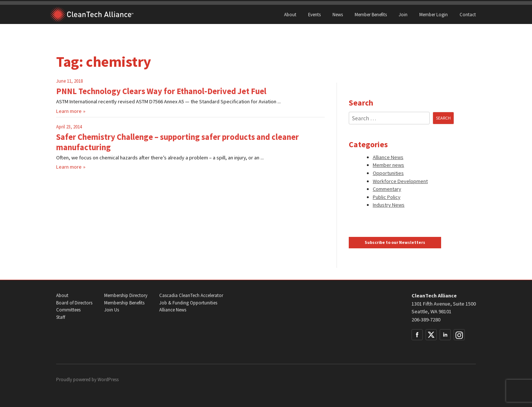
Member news (388, 165)
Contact (468, 14)
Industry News (389, 205)
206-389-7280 (426, 320)
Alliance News (388, 157)
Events (314, 14)
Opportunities (388, 173)
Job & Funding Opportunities (188, 303)
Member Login (434, 14)
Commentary (387, 189)
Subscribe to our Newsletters (395, 242)
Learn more (69, 111)
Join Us (112, 310)
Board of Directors (74, 303)
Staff (61, 317)
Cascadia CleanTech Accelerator (191, 295)
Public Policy (387, 197)
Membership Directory (126, 295)
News (338, 14)
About (290, 14)
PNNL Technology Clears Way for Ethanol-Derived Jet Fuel (161, 91)
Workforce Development (400, 181)
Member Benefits (371, 14)
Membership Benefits (124, 303)
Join (403, 14)
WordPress (108, 380)
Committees (68, 310)
